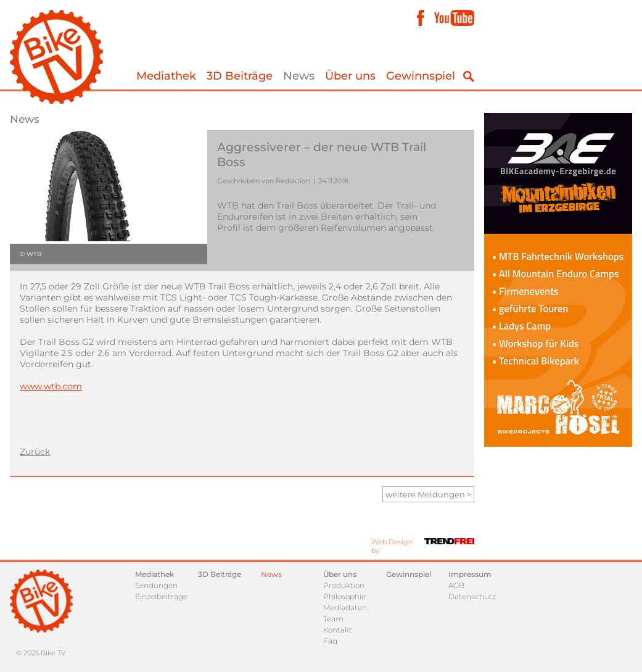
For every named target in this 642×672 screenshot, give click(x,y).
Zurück (35, 452)
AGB (456, 585)
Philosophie (344, 596)
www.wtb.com (51, 386)
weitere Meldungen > (428, 494)
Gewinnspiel (421, 76)
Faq (330, 641)
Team (333, 619)
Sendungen (156, 585)
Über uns (350, 76)
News (299, 76)
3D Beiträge (240, 76)
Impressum (470, 574)
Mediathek (166, 76)
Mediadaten (345, 608)
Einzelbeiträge (161, 596)
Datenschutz (472, 596)
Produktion (344, 585)
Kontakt (338, 630)
